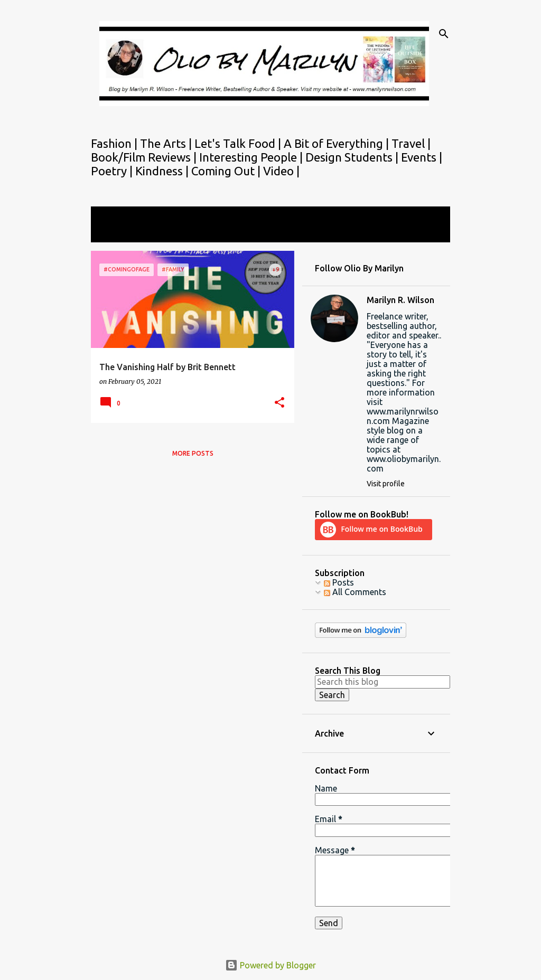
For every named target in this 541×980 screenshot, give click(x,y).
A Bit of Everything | (338, 143)
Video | (281, 171)
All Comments (355, 592)
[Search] (444, 34)
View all (113, 233)
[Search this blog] (383, 682)
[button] (279, 403)
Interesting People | (252, 157)
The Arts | (167, 143)
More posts (193, 453)
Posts (339, 582)
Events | (422, 157)
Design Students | (353, 157)
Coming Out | (227, 171)
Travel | (411, 143)
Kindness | (163, 171)
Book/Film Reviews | (145, 157)
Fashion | (115, 143)
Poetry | (113, 171)
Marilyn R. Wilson (400, 300)
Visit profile (386, 484)
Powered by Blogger (270, 965)
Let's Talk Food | (239, 143)
